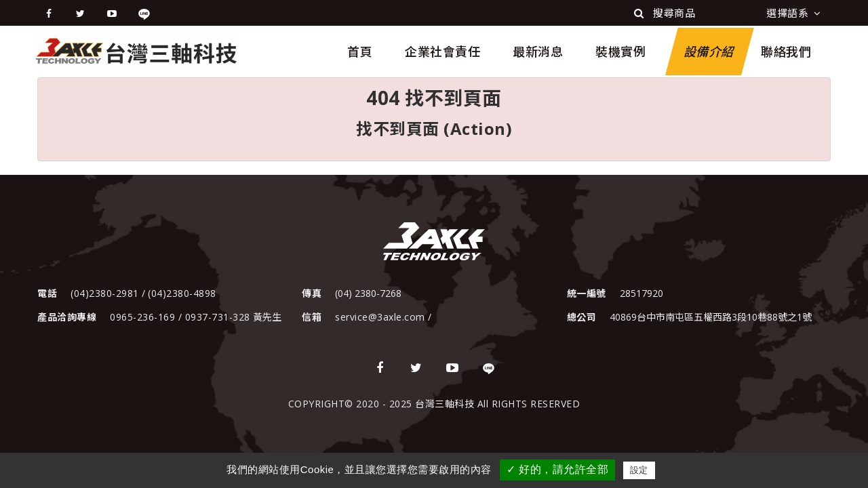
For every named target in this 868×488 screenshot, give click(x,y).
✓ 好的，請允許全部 (557, 469)
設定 (639, 470)
